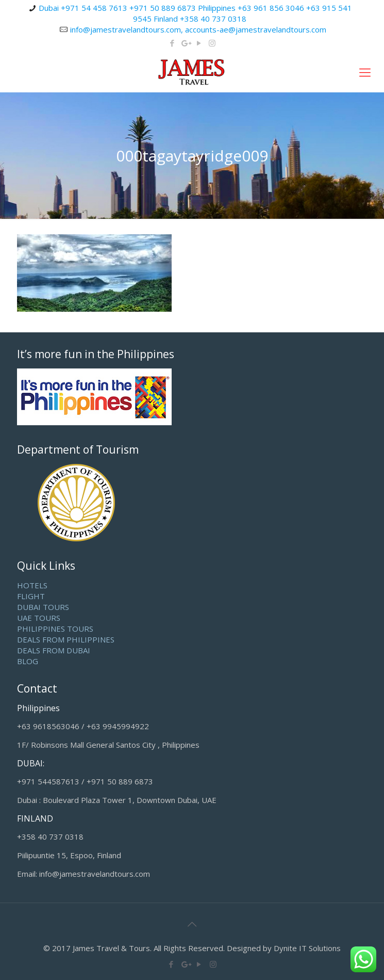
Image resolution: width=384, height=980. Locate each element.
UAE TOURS (39, 618)
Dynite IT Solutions (307, 948)
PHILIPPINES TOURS (55, 629)
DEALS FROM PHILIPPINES (66, 639)
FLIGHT (31, 596)
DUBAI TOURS (43, 607)
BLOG (28, 661)
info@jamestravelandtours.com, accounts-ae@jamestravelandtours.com (198, 29)
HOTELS (32, 585)
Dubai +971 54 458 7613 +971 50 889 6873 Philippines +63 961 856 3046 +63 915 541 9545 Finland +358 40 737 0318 (195, 13)
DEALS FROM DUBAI (54, 650)
